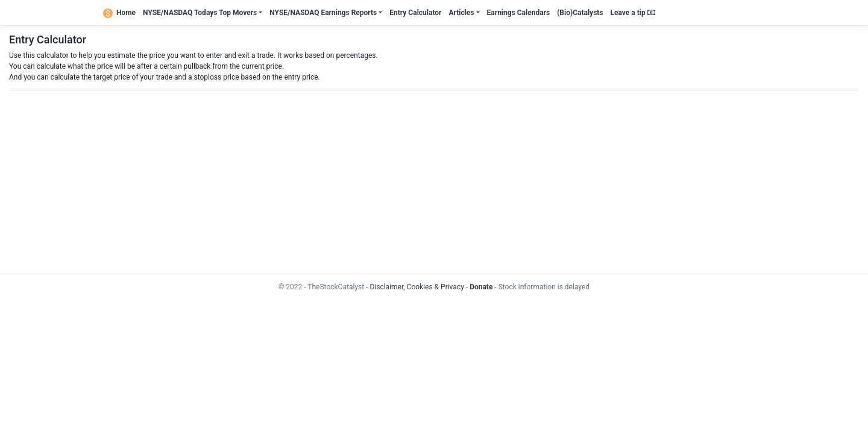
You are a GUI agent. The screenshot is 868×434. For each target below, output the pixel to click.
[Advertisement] (371, 182)
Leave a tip (633, 13)
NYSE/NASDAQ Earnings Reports (323, 13)
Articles (461, 13)
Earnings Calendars (519, 13)
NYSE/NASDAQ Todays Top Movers (200, 13)
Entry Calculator (415, 13)
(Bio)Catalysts (580, 13)
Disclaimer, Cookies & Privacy (417, 287)
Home (119, 13)
